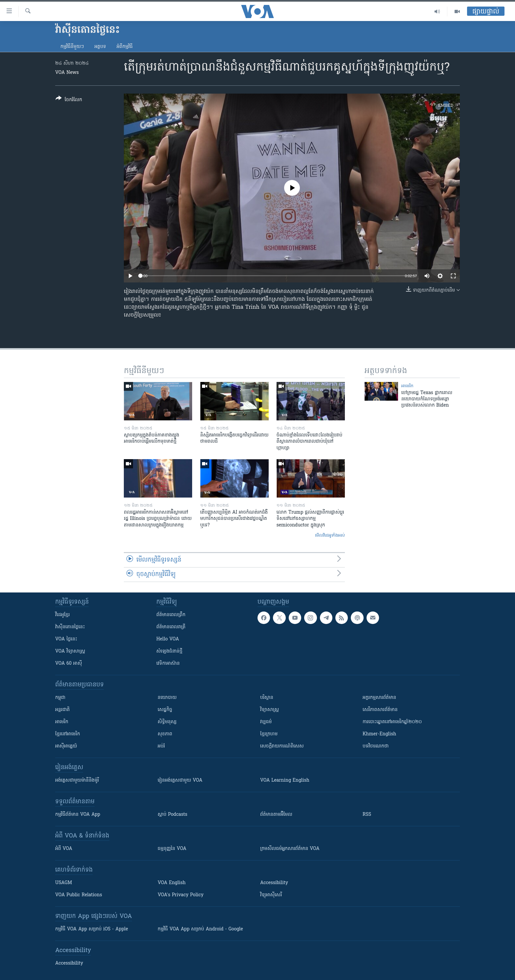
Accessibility (274, 883)
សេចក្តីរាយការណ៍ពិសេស (282, 746)
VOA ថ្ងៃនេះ (66, 639)
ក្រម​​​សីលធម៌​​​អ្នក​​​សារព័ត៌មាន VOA (290, 849)
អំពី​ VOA (64, 849)
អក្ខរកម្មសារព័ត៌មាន (379, 698)
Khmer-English (379, 734)
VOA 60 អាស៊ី (69, 664)
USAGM (64, 883)
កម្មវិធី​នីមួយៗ (72, 47)
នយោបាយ (167, 698)
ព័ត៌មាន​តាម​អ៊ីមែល (276, 815)
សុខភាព (165, 734)
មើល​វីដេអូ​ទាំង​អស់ (330, 535)
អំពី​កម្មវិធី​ (125, 47)
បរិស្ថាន (267, 698)
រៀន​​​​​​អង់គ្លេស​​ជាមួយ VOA (180, 780)
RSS (367, 815)
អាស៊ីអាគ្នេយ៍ (66, 746)
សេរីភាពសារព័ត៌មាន (380, 710)
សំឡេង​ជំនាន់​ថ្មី (169, 651)
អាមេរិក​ (407, 386)
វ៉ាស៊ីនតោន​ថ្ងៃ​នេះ (70, 627)
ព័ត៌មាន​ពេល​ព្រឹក (171, 615)
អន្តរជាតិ (62, 710)
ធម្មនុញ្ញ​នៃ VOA (172, 849)
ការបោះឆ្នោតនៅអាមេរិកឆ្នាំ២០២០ (392, 722)
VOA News (67, 73)
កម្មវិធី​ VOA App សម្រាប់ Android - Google (200, 929)
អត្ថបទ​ (100, 47)
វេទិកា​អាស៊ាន (168, 664)
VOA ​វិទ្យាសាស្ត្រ (70, 651)
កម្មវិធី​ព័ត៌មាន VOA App (78, 815)
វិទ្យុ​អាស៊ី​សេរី (271, 895)
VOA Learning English (285, 780)
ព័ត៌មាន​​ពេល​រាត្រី (171, 627)
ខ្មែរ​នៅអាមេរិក (68, 734)
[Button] (69, 100)
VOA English (172, 883)
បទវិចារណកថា (376, 746)
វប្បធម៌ (266, 722)
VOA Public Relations (79, 895)
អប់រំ (161, 746)
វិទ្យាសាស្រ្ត (269, 710)
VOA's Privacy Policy (181, 895)
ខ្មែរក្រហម (269, 734)
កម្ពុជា (60, 698)
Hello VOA (168, 639)
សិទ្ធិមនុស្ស (167, 722)
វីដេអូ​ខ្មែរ (62, 615)
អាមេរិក (62, 722)
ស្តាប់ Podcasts (172, 815)
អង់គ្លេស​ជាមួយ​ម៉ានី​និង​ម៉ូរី (77, 780)
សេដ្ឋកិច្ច (165, 710)
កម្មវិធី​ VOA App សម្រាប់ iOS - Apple (92, 929)
